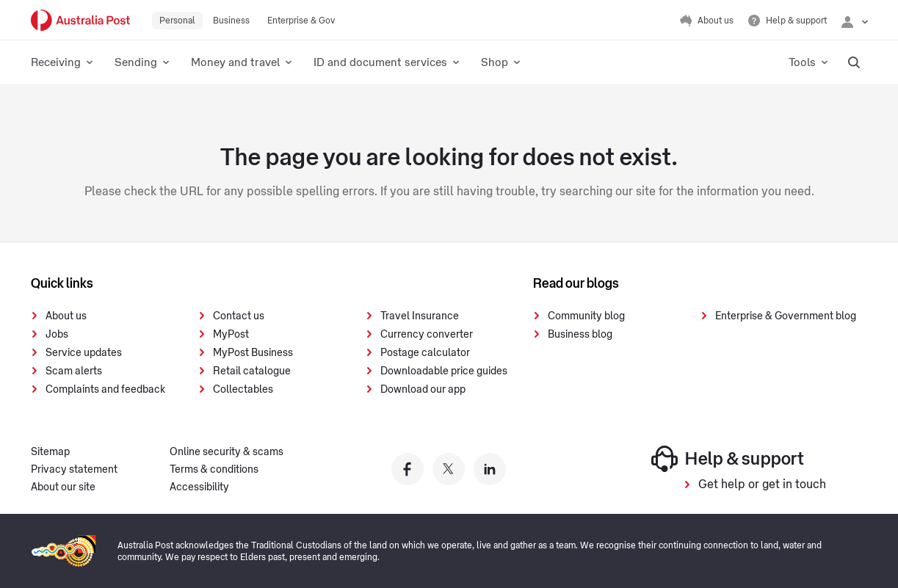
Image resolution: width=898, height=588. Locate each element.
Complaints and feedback (105, 390)
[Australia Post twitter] (449, 469)
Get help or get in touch (762, 484)
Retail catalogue (252, 371)
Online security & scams (227, 452)
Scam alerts (74, 371)
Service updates (84, 353)
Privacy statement (74, 470)
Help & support (728, 459)
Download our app (423, 390)
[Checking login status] (855, 21)
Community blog (586, 316)
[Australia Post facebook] (408, 469)
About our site (63, 487)
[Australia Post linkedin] (490, 469)
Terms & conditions (214, 470)
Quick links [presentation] (62, 283)
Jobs (57, 335)
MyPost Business (253, 353)
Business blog (580, 335)
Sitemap (50, 452)
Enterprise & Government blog (786, 316)
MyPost (231, 335)
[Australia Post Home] (80, 20)
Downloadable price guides (444, 371)
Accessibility (199, 487)
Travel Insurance (420, 316)
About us (66, 316)
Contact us (239, 316)
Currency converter (427, 335)
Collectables (243, 390)
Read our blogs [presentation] (576, 283)
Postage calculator (425, 353)
